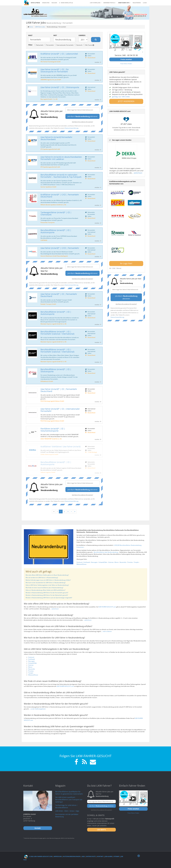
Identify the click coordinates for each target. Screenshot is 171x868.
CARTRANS (44, 240)
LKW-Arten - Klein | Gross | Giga (67, 811)
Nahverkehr (39, 45)
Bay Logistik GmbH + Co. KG (49, 99)
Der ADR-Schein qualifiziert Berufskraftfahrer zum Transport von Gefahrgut (69, 800)
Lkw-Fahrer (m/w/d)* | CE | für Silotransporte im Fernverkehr (55, 70)
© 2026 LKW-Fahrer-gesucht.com (38, 856)
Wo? (55, 35)
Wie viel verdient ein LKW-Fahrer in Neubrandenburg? (42, 578)
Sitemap (116, 856)
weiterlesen (138, 173)
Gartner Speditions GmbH (48, 187)
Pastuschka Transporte (48, 222)
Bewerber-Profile (110, 3)
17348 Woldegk (92, 452)
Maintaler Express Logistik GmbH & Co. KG (53, 324)
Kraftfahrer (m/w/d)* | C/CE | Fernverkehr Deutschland (60, 196)
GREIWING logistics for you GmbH (51, 80)
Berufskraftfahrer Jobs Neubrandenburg (106, 552)
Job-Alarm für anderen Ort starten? (83, 122)
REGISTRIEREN (137, 3)
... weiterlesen (54, 609)
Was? (30, 35)
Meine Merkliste (66, 3)
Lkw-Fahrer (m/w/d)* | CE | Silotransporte (60, 87)
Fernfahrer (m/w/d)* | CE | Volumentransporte (53, 430)
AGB (83, 856)
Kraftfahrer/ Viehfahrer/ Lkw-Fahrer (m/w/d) (61, 447)
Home (31, 27)
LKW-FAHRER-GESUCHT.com (107, 607)
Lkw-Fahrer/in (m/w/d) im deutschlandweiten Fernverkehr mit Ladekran (61, 158)
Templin (136, 562)
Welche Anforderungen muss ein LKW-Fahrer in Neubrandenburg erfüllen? (48, 580)
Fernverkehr (49, 45)
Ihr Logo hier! (126, 263)
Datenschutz (91, 856)
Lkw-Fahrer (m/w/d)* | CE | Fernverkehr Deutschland (59, 295)
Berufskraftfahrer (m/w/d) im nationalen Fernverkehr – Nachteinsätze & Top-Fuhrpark (61, 176)
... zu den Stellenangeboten (38, 709)
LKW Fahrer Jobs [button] (96, 3)
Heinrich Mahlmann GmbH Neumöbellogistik (54, 256)
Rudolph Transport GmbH (48, 304)
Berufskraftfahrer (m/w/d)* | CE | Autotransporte (56, 231)
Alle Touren (89, 45)
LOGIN (145, 3)
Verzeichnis (46, 3)
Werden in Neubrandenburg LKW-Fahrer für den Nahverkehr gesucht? (47, 595)
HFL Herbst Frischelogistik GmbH (51, 62)
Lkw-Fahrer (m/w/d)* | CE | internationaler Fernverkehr (60, 410)
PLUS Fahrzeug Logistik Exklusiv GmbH (52, 401)
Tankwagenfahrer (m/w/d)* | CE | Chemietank (56, 213)
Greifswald (87, 562)
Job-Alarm (108, 856)
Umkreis (82, 35)
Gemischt (79, 45)
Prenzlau (130, 562)
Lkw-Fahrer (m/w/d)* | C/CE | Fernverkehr (60, 248)
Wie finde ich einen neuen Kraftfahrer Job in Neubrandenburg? (44, 588)
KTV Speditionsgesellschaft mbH (50, 149)
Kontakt (100, 856)
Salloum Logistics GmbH (48, 472)
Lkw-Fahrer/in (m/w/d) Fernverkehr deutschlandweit (56, 138)
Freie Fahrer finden (126, 64)
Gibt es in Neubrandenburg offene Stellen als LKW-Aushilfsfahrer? (46, 590)
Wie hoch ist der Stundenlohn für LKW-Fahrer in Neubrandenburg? (46, 583)
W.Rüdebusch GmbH (47, 381)
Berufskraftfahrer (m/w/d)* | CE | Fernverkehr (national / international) (57, 333)
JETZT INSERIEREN (126, 101)
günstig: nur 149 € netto (121, 97)
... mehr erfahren (107, 631)
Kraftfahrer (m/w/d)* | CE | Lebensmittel (59, 54)
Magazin (54, 3)
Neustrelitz (123, 562)
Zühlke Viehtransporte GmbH (49, 454)
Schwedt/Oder (103, 562)
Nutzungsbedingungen (72, 856)
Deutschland (91, 58)
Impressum (58, 856)
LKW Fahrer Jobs (40, 27)
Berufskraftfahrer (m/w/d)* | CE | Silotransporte (56, 370)
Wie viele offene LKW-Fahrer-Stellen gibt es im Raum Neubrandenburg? (47, 575)
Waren (117, 562)
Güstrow (111, 562)
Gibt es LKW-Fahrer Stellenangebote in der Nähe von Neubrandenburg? (47, 585)
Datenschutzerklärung (72, 128)
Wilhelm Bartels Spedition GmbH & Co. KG (53, 205)
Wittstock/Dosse (81, 564)
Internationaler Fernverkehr (64, 45)
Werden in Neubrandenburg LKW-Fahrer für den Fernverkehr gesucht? (47, 593)
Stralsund (79, 562)
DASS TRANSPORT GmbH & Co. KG (51, 439)
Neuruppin (94, 562)
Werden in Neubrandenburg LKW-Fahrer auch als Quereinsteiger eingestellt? (49, 598)
